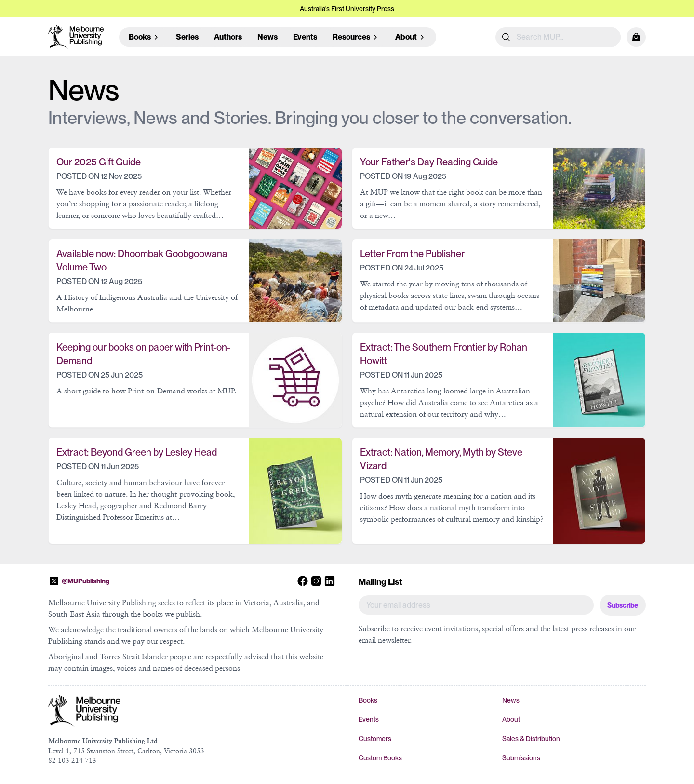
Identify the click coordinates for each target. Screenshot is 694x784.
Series (187, 37)
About (511, 719)
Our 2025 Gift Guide (99, 162)
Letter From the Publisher (412, 254)
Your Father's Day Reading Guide (429, 162)
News (267, 37)
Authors (228, 37)
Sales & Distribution (531, 739)
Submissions (521, 758)
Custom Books (380, 758)
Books (368, 700)
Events (305, 37)
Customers (375, 739)
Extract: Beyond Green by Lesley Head (137, 452)
